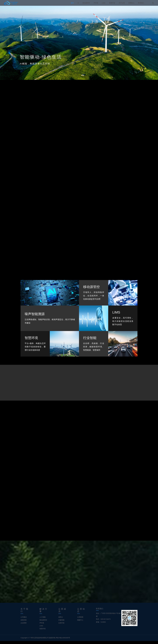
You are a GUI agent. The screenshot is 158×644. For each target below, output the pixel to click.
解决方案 (44, 613)
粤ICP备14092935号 (63, 641)
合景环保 (61, 626)
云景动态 (81, 613)
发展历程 (24, 623)
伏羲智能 (61, 623)
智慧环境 (43, 632)
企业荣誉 (24, 626)
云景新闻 (80, 620)
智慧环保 (112, 3)
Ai (78, 3)
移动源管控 (86, 3)
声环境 (96, 3)
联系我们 (141, 3)
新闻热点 (131, 3)
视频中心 (80, 623)
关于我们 (25, 613)
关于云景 (122, 3)
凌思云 (61, 620)
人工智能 (43, 620)
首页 (72, 3)
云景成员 (62, 613)
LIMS (104, 3)
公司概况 (24, 620)
